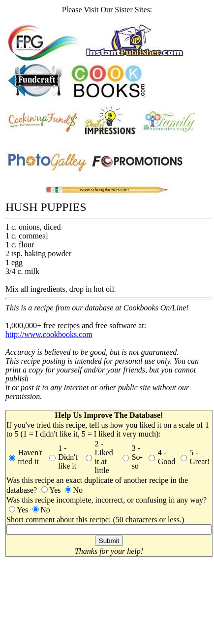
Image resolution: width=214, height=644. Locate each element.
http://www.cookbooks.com (49, 334)
